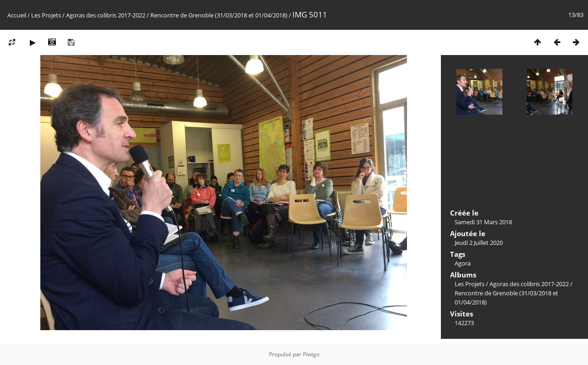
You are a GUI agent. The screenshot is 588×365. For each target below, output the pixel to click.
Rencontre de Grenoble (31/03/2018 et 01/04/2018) (219, 15)
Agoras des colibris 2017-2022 (106, 15)
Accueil (17, 15)
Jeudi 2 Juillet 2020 (479, 243)
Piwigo (311, 354)
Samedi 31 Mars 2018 (483, 222)
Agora (463, 263)
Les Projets (46, 15)
